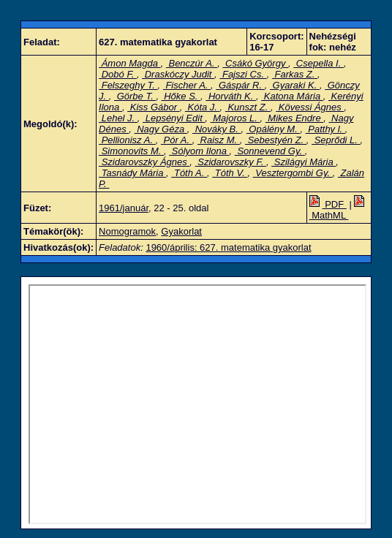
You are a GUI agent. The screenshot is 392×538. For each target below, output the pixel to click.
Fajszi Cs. (243, 74)
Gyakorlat (181, 231)
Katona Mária (292, 96)
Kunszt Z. (248, 107)
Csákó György (255, 63)
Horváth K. (231, 96)
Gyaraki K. (295, 85)
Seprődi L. (336, 140)
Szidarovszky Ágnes (144, 162)
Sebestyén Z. (276, 140)
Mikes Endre (294, 118)
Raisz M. (219, 140)
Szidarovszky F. (231, 162)
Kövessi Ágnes (310, 107)
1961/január (124, 208)
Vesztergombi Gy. (293, 173)
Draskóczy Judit (178, 74)
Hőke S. (181, 96)
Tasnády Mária (132, 173)
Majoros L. (235, 118)
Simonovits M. (131, 151)
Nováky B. (216, 129)
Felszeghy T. (128, 85)
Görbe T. (135, 96)
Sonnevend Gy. (270, 151)
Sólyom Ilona (199, 151)
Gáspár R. (240, 85)
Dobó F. (118, 74)
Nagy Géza (161, 129)
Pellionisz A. (127, 140)
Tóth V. (230, 173)
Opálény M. (274, 129)
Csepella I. (318, 63)
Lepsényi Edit (174, 118)
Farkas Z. (295, 74)
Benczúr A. (192, 63)
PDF (328, 204)
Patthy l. (325, 129)
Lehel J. (118, 118)
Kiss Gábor (154, 107)
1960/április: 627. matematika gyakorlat (228, 247)
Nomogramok (127, 231)
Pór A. (177, 140)
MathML (339, 210)
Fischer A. (187, 85)
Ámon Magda (130, 63)
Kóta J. (203, 107)
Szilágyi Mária (304, 162)
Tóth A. (189, 173)
